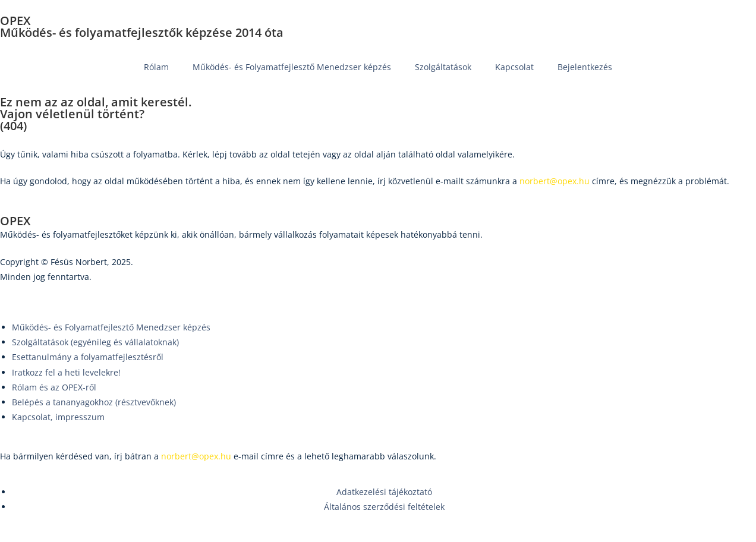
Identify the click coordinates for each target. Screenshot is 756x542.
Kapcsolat (514, 67)
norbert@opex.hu (196, 456)
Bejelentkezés (585, 67)
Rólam (156, 67)
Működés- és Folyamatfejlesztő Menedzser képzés (292, 67)
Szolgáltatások (443, 67)
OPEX (15, 21)
